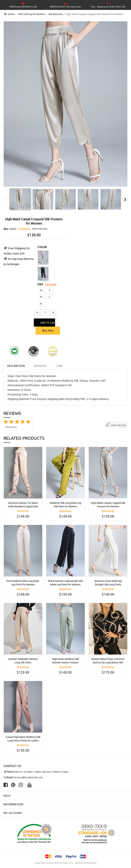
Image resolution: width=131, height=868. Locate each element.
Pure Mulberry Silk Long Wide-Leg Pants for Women (23, 583)
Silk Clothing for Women (31, 14)
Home (11, 14)
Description (16, 366)
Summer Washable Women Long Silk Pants (23, 661)
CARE (59, 366)
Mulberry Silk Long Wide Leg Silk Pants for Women (65, 505)
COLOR (42, 247)
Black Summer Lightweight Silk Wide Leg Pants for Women (65, 583)
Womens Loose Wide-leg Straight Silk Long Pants (108, 583)
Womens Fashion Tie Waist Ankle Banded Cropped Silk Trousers (23, 505)
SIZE (40, 284)
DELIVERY (40, 366)
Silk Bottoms (55, 14)
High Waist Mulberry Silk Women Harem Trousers (65, 661)
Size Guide (51, 284)
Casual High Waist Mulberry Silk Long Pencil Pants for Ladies (23, 739)
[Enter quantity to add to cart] (45, 312)
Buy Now (48, 331)
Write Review (40, 229)
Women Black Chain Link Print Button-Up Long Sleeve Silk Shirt (108, 661)
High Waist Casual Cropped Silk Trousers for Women (108, 505)
